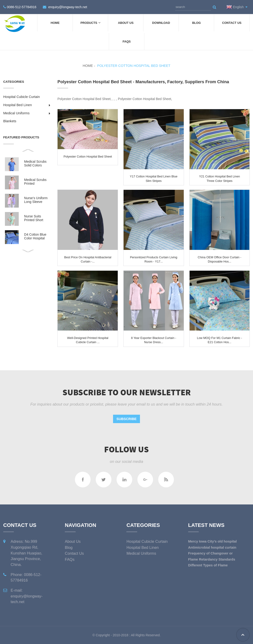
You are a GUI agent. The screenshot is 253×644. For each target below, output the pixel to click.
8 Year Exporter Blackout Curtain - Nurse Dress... (154, 340)
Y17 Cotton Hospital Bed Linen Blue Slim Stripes (154, 178)
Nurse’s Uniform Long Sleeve (36, 200)
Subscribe (127, 419)
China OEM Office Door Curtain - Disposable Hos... (220, 259)
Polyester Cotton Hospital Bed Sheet (134, 66)
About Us (126, 23)
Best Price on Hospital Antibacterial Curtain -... (88, 259)
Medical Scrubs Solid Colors (35, 163)
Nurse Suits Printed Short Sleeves (34, 218)
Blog (196, 23)
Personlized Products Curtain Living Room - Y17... (154, 259)
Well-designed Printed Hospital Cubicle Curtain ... (88, 340)
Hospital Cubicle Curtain (22, 97)
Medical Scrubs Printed (35, 182)
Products (90, 23)
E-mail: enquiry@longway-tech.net (27, 596)
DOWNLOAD (161, 23)
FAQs (127, 41)
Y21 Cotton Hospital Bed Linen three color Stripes (220, 178)
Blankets (10, 121)
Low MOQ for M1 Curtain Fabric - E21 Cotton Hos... (220, 340)
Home (55, 23)
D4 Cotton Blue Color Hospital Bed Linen (35, 236)
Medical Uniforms (16, 113)
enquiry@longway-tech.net (68, 7)
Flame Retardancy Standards (212, 559)
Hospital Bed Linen (18, 105)
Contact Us (232, 23)
